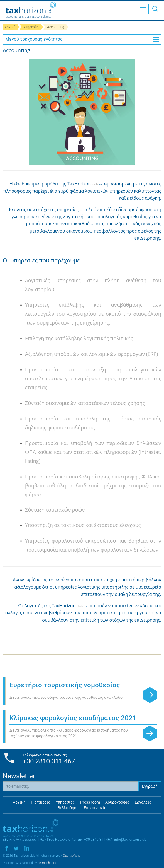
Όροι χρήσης (72, 856)
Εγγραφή (150, 786)
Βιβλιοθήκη (68, 808)
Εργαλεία (143, 802)
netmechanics (47, 863)
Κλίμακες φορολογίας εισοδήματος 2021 (73, 718)
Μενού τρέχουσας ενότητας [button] (82, 39)
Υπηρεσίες (31, 27)
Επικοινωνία (95, 808)
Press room (90, 802)
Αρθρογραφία (117, 802)
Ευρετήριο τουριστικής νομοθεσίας (65, 685)
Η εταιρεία (41, 802)
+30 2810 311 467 (49, 761)
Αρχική (10, 27)
